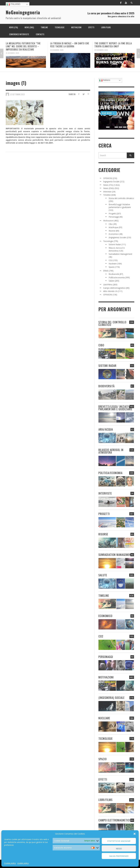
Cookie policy (10, 863)
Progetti (112, 214)
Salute (111, 281)
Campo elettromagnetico (114, 288)
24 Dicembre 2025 (57, 50)
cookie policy (23, 863)
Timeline (107, 195)
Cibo (111, 224)
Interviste (107, 192)
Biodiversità (114, 274)
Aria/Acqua (113, 227)
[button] (135, 834)
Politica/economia (117, 277)
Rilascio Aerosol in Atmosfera (111, 451)
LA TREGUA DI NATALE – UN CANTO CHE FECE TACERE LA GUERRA (70, 45)
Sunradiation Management (120, 254)
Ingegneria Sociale (111, 181)
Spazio (112, 267)
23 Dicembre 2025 (101, 50)
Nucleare (113, 264)
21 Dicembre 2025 (12, 53)
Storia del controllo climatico (121, 198)
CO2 (111, 260)
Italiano (13, 4)
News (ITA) (108, 185)
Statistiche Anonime (119, 841)
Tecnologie (108, 241)
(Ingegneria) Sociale (117, 237)
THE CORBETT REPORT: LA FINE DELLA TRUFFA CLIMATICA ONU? (113, 45)
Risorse (112, 231)
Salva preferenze (119, 856)
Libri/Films (108, 285)
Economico (114, 234)
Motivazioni (108, 221)
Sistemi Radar (115, 244)
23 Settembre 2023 (17, 94)
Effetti (106, 271)
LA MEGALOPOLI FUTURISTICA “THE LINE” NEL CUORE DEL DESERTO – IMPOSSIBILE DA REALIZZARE (23, 46)
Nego (119, 849)
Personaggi (114, 217)
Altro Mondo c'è (110, 291)
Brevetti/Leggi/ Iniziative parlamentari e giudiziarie (115, 408)
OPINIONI (108, 178)
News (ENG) (109, 188)
